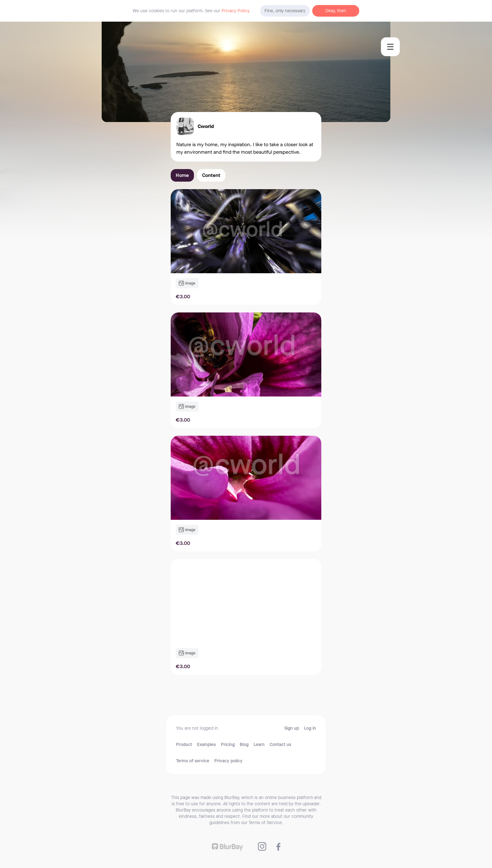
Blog (244, 745)
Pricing (228, 745)
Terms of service (193, 761)
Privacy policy (228, 761)
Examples (206, 745)
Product (184, 745)
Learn (259, 745)
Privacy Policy (235, 11)
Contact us (280, 745)
